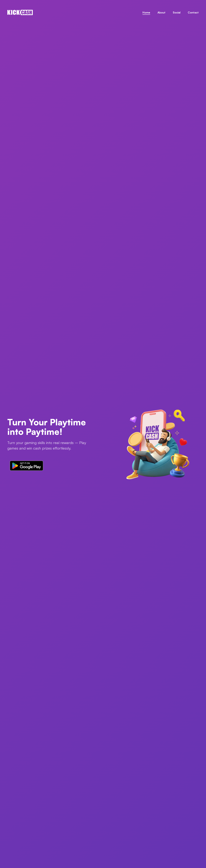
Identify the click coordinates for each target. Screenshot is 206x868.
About (161, 12)
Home (146, 12)
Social (177, 12)
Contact (193, 12)
